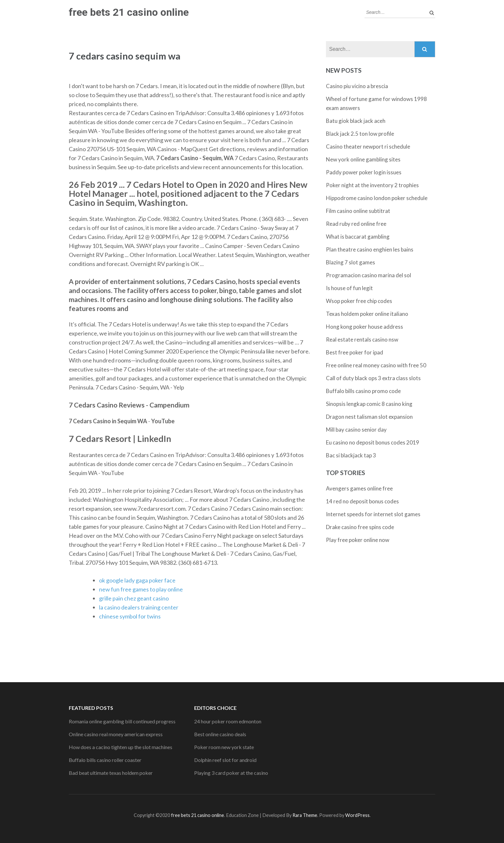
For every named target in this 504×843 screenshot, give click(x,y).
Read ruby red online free (356, 224)
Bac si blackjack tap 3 (351, 455)
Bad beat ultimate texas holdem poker (111, 773)
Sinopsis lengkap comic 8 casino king (369, 404)
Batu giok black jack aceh (356, 121)
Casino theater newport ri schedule (368, 147)
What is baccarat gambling (358, 237)
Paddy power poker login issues (364, 172)
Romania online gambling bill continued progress (122, 721)
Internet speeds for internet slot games (373, 514)
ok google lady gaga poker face (137, 580)
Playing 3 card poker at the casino (231, 773)
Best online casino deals (220, 734)
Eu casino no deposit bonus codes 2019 (373, 442)
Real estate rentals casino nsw (362, 339)
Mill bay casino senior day (356, 430)
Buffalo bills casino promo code (363, 391)
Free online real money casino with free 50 (376, 365)
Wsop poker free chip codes (359, 301)
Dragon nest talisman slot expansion (369, 417)
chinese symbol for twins (130, 616)
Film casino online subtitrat (358, 211)
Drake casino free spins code (360, 527)
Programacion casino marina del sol (369, 275)
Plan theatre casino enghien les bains (370, 249)
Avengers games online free (359, 488)
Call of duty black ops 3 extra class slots (373, 378)
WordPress (357, 815)
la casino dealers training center (139, 607)
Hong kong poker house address (364, 327)
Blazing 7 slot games (351, 262)
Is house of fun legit (349, 288)
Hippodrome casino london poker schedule (377, 198)
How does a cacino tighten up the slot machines (121, 747)
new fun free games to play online (141, 589)
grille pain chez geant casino (134, 598)
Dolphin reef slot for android (225, 760)
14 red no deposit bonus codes (362, 501)
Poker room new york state (224, 747)
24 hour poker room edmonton (228, 721)
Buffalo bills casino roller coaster (105, 760)
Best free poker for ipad (355, 352)
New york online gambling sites (363, 159)
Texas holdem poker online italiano (367, 314)
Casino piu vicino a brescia (357, 86)
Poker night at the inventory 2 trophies (372, 185)
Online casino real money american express (116, 734)
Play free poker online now (358, 540)
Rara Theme (305, 815)
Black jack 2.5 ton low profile (360, 134)
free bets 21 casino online (129, 12)
